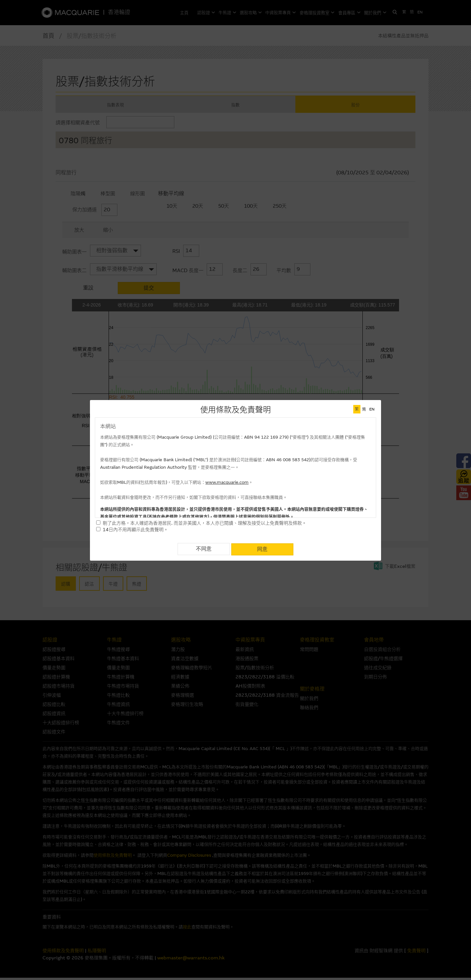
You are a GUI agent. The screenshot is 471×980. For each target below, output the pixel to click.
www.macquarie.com (227, 482)
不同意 (204, 549)
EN (372, 409)
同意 (262, 549)
